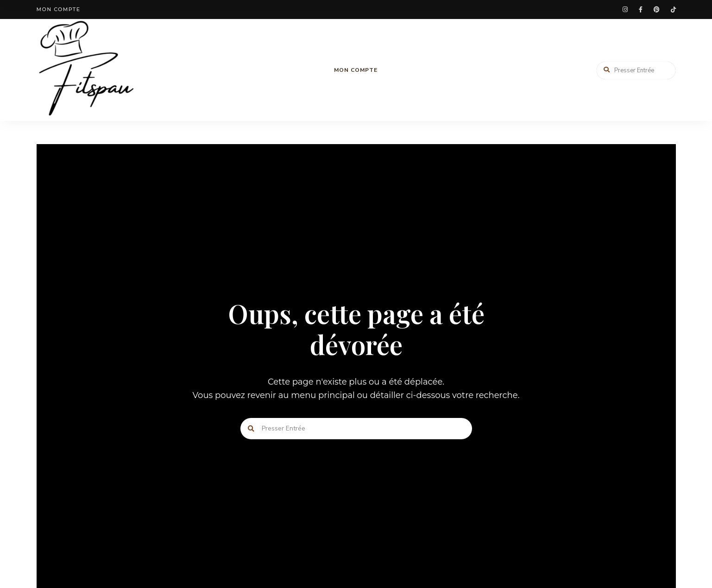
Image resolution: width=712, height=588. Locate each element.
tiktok (673, 9)
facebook (641, 9)
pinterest (657, 9)
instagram (625, 9)
